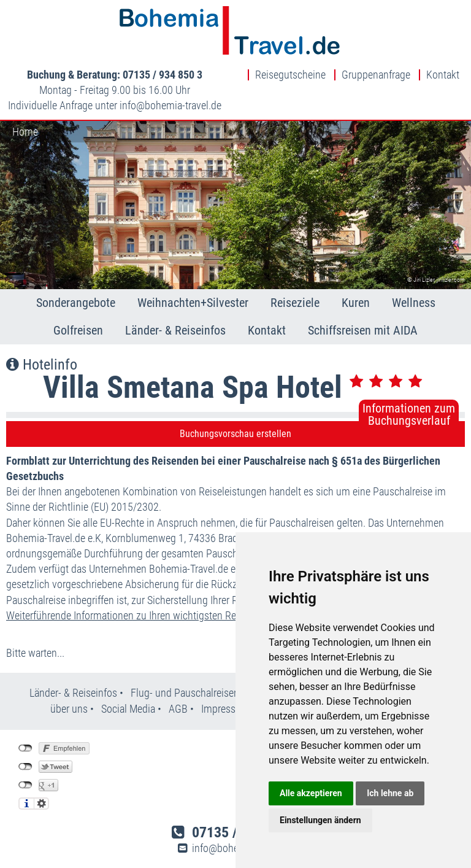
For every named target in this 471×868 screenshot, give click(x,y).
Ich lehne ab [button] (390, 793)
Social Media (129, 709)
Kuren (356, 303)
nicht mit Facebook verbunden (25, 748)
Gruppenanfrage (376, 75)
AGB (178, 709)
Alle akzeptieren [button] (311, 793)
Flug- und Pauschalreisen (186, 693)
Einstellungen (41, 804)
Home (25, 132)
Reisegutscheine (290, 75)
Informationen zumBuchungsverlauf (409, 414)
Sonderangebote (76, 303)
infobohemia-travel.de (170, 105)
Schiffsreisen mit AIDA (363, 330)
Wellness (414, 303)
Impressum (225, 709)
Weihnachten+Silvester (193, 303)
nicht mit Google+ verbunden (25, 785)
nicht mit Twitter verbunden (25, 767)
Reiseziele (295, 303)
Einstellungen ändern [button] (320, 820)
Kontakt (443, 75)
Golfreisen (78, 330)
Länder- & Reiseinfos (175, 330)
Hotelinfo (42, 365)
